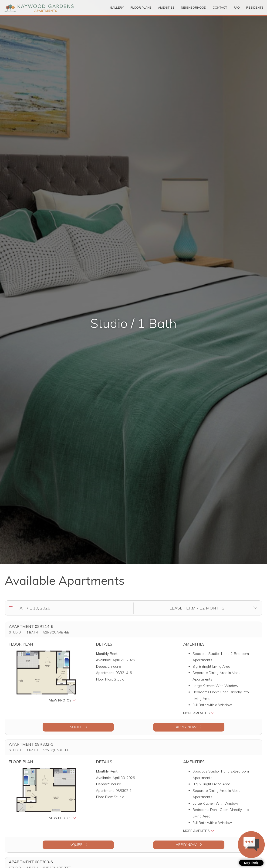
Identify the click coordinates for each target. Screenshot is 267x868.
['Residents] (255, 8)
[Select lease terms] (197, 608)
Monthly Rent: (107, 654)
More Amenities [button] (199, 713)
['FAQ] (237, 8)
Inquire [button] (78, 727)
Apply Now (189, 727)
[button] (46, 677)
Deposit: (103, 666)
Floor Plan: (104, 679)
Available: (104, 660)
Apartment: (105, 673)
